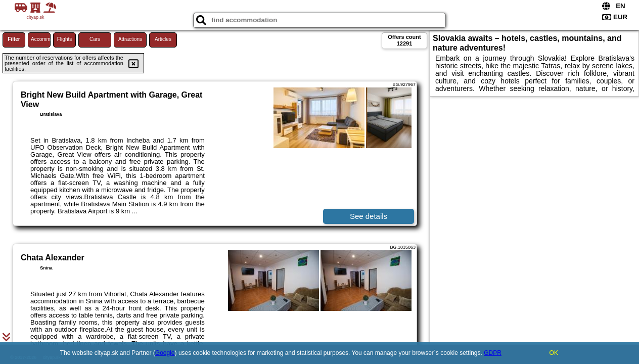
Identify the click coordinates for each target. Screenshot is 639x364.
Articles (163, 39)
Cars (95, 39)
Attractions (130, 39)
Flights (64, 39)
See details (369, 216)
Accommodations (41, 39)
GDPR (493, 353)
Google (165, 353)
